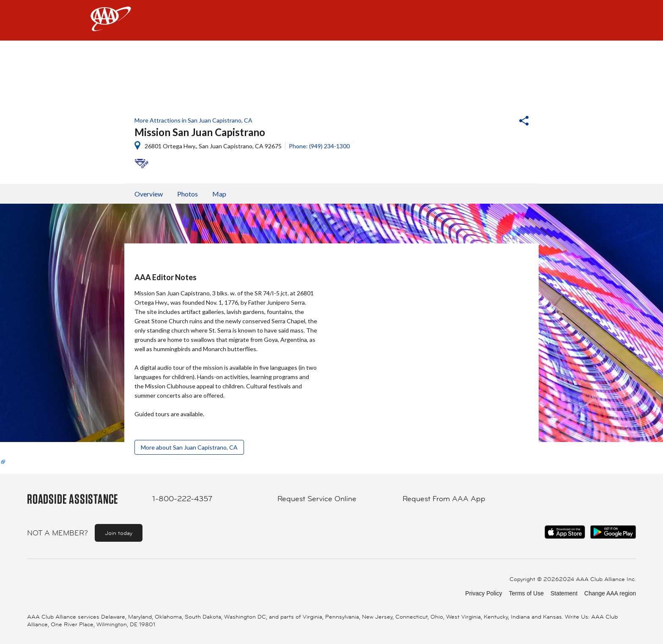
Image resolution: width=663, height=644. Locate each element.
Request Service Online (317, 499)
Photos (188, 194)
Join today (119, 533)
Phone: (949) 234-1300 (319, 146)
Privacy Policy (484, 593)
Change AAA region (610, 593)
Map (219, 194)
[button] (501, 122)
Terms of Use (526, 593)
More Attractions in (193, 120)
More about (189, 447)
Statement (564, 593)
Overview (149, 194)
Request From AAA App (444, 499)
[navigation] (331, 20)
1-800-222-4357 (182, 499)
